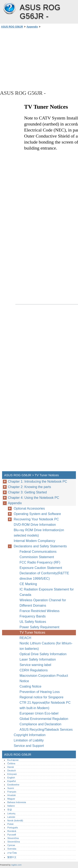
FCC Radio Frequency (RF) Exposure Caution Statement (41, 565)
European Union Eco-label (39, 713)
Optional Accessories (29, 508)
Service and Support (29, 746)
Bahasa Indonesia (17, 802)
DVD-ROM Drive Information (35, 525)
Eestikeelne (13, 785)
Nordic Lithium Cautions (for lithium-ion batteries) (46, 646)
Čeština (11, 763)
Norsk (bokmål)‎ (15, 821)
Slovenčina (13, 838)
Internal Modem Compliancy (34, 541)
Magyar (11, 799)
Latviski (11, 817)
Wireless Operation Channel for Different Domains (43, 603)
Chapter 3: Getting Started (27, 492)
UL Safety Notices (33, 622)
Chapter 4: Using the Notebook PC (33, 498)
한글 (10, 810)
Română (12, 831)
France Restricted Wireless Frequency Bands (40, 614)
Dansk (11, 767)
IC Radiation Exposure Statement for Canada (47, 592)
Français (12, 792)
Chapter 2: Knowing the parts (29, 487)
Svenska (12, 849)
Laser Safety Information (38, 659)
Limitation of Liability (29, 740)
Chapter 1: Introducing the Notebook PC (38, 481)
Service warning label (35, 665)
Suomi (11, 788)
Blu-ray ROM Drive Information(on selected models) (39, 533)
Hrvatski (11, 795)
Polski (10, 824)
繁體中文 (12, 857)
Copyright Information (30, 735)
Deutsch (12, 771)
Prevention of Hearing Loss (40, 692)
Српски (11, 845)
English (11, 778)
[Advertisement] (39, 59)
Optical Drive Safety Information (43, 654)
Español (11, 781)
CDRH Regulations (34, 670)
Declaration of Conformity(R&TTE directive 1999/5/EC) (44, 576)
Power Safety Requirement (39, 627)
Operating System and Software (37, 514)
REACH (25, 638)
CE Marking (28, 584)
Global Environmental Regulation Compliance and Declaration (44, 721)
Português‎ (13, 828)
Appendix (32, 27)
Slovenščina (14, 842)
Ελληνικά (12, 774)
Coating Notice (30, 686)
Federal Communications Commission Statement (38, 554)
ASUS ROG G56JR (9, 8)
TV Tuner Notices (32, 632)
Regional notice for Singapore (41, 697)
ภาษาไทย (12, 853)
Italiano (11, 806)
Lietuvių (11, 813)
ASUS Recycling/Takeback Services (46, 730)
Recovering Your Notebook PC (36, 519)
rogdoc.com (16, 865)
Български (13, 760)
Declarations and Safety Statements (40, 546)
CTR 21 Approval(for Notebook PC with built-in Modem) (45, 705)
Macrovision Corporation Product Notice (44, 678)
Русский (12, 835)
